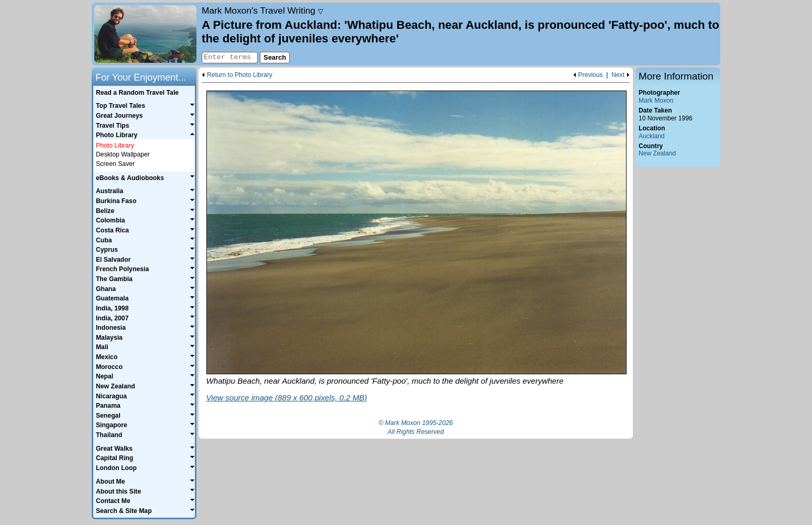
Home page (145, 34)
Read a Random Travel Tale (137, 93)
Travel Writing (262, 10)
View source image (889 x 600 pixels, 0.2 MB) (287, 398)
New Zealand (657, 153)
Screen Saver (115, 164)
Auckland (652, 136)
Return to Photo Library (240, 75)
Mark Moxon (656, 100)
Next (618, 75)
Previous (591, 75)
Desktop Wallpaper (123, 154)
